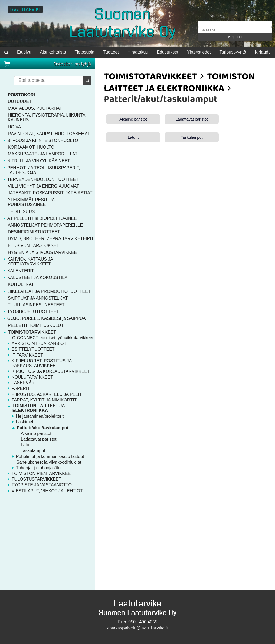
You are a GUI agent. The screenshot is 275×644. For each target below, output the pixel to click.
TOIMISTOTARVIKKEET (150, 77)
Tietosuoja (85, 52)
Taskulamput (192, 137)
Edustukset (167, 52)
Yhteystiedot (199, 52)
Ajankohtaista (53, 52)
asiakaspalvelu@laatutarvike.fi (138, 628)
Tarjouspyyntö (233, 52)
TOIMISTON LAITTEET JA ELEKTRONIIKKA (179, 83)
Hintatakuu (138, 52)
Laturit (133, 137)
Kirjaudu (235, 37)
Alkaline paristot (133, 119)
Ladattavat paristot (192, 119)
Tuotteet (111, 52)
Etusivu (24, 52)
